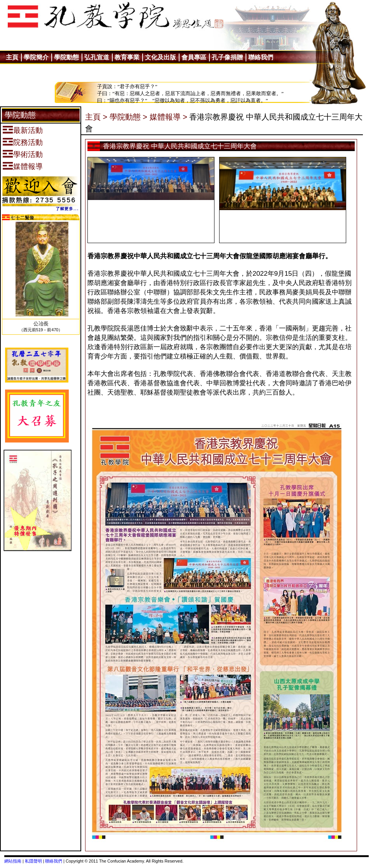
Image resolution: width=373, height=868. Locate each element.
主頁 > (96, 117)
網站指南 (13, 861)
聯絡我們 (54, 861)
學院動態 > (128, 117)
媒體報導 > (168, 117)
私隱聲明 (33, 861)
